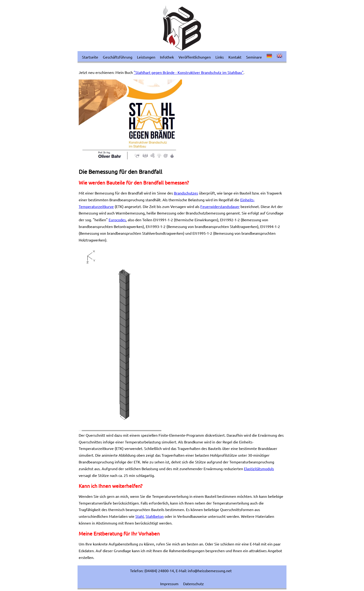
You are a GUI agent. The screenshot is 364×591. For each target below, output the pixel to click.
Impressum (169, 584)
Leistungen (146, 57)
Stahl (140, 516)
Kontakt (235, 57)
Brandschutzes (186, 193)
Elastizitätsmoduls (259, 469)
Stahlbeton (155, 516)
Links (220, 57)
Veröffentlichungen (195, 57)
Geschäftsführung (118, 57)
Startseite (90, 57)
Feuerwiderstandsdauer (220, 206)
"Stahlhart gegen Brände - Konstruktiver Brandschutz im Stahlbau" (189, 72)
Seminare (254, 57)
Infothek (167, 57)
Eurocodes (117, 220)
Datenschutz (193, 584)
